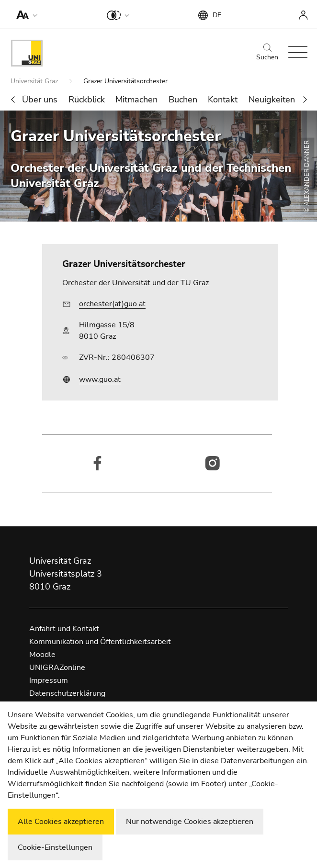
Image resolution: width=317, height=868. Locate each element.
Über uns (40, 100)
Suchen (267, 53)
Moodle (42, 655)
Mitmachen (136, 100)
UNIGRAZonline (57, 668)
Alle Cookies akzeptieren (61, 822)
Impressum (49, 680)
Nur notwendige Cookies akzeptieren (190, 822)
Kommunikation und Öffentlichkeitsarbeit (100, 642)
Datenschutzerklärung (67, 693)
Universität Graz (35, 81)
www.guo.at (100, 379)
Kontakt (223, 100)
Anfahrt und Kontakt (64, 629)
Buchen (183, 100)
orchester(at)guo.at (112, 304)
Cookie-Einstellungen (55, 847)
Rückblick (87, 100)
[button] (25, 14)
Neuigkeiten (272, 100)
